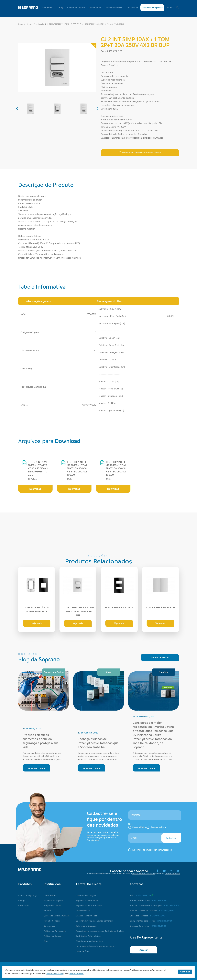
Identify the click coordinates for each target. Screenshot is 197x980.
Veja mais (37, 623)
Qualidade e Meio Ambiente (57, 916)
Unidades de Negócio (53, 900)
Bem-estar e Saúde (54, 672)
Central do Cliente (76, 7)
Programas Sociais (52, 905)
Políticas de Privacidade (55, 931)
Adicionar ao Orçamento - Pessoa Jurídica (140, 152)
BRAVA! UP (77, 24)
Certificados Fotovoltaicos (89, 936)
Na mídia (164, 672)
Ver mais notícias (160, 657)
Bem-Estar (23, 905)
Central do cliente (89, 884)
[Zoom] (93, 46)
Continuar (185, 972)
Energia (31, 24)
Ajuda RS (48, 910)
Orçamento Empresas (152, 7)
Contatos (137, 884)
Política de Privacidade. (55, 974)
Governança (49, 926)
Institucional (95, 7)
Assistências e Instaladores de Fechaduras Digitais (100, 931)
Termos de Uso (173, 873)
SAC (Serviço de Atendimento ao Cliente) (95, 946)
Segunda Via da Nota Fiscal (89, 905)
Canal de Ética (83, 951)
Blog (61, 7)
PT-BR (170, 7)
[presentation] (17, 108)
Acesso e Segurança (28, 895)
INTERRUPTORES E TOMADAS (60, 24)
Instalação (41, 24)
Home (22, 24)
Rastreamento (83, 910)
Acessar (144, 950)
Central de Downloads (86, 916)
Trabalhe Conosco (114, 7)
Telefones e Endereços (87, 926)
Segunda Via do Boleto (87, 900)
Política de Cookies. (76, 974)
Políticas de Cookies (53, 936)
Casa (109, 672)
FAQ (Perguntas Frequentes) (89, 941)
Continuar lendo (36, 768)
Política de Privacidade (144, 873)
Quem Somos (50, 895)
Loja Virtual (132, 7)
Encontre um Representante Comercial (94, 921)
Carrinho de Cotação (86, 895)
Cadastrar (171, 838)
